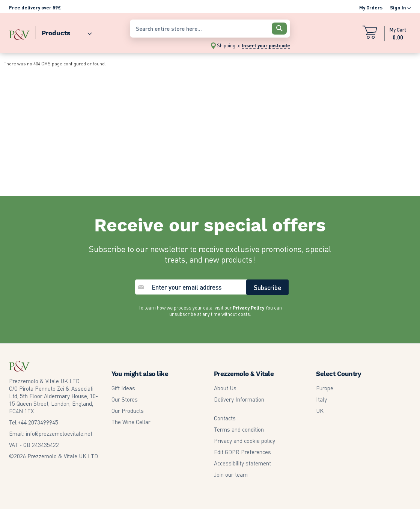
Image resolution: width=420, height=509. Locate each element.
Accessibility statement (242, 463)
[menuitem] (64, 31)
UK (320, 411)
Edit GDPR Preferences (242, 452)
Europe (325, 388)
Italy (321, 399)
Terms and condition (239, 429)
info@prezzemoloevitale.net (59, 433)
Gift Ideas (123, 388)
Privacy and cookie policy (245, 441)
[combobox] (210, 29)
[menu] (66, 31)
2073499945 (38, 422)
